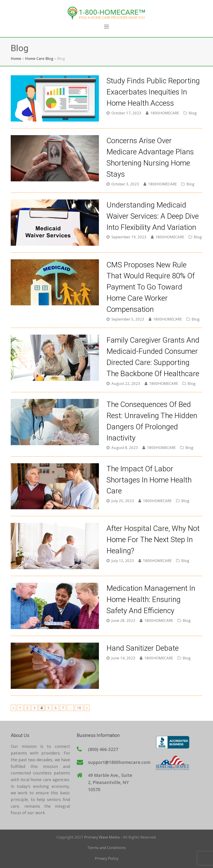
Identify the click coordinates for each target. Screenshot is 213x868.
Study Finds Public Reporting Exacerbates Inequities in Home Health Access (153, 92)
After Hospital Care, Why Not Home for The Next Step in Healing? (153, 540)
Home (16, 59)
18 (80, 708)
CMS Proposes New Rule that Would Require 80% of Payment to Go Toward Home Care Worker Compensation (151, 287)
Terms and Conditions (106, 848)
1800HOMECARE (165, 113)
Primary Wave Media (102, 837)
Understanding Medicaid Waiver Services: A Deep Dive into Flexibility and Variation (153, 216)
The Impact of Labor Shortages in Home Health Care (149, 480)
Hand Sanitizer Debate (143, 648)
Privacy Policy (107, 858)
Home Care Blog (39, 59)
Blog (193, 113)
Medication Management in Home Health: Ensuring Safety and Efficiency (151, 599)
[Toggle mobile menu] (106, 26)
